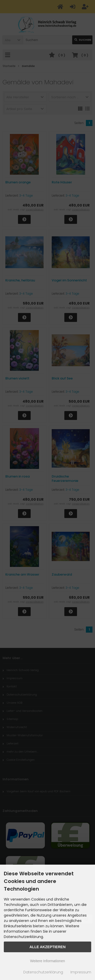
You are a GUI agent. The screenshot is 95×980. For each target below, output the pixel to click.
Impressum (81, 972)
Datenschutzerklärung (43, 972)
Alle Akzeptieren (48, 947)
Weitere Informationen (48, 961)
